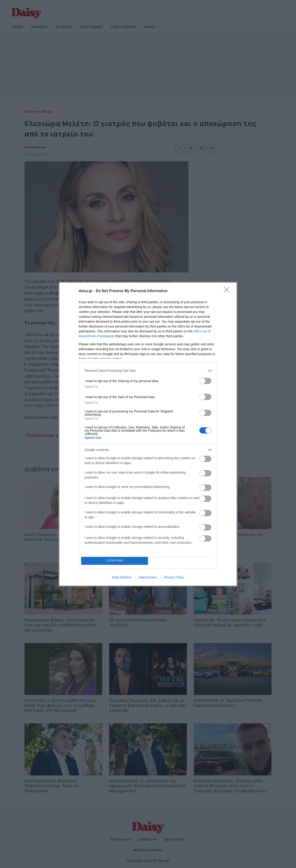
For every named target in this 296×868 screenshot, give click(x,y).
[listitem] (148, 371)
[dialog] (148, 434)
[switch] (205, 381)
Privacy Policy (174, 577)
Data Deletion (122, 577)
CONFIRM (115, 561)
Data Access (148, 577)
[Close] (228, 291)
